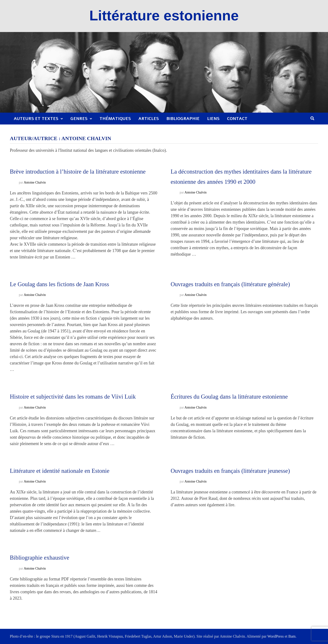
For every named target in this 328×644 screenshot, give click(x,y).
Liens (213, 119)
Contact (237, 119)
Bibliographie (183, 119)
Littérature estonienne (164, 16)
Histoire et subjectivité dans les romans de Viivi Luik (73, 397)
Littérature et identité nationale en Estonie (60, 471)
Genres (79, 119)
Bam (292, 636)
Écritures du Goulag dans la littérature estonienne (229, 397)
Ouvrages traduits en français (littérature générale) (230, 284)
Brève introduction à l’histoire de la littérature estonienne (78, 172)
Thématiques (115, 119)
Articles (149, 119)
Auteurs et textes (36, 119)
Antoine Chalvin (35, 182)
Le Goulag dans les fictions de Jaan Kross (60, 284)
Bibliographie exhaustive (40, 558)
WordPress (276, 636)
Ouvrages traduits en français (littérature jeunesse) (230, 471)
